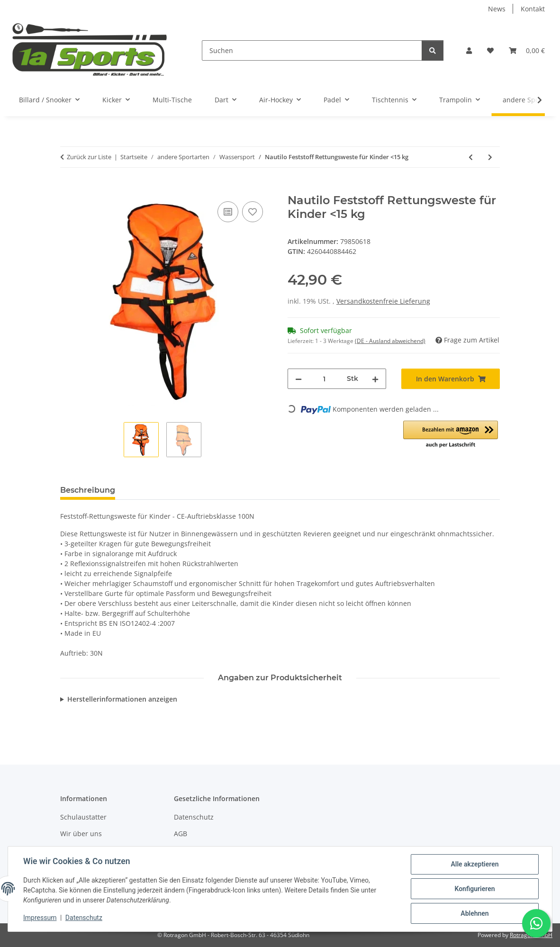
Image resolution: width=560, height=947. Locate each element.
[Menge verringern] (298, 379)
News (497, 9)
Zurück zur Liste (89, 157)
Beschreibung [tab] (88, 490)
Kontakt (533, 9)
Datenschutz (84, 918)
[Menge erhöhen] (375, 379)
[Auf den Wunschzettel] (253, 212)
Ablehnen (474, 913)
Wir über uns (81, 834)
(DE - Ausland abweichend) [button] (390, 341)
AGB (181, 834)
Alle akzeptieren (474, 864)
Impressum (40, 918)
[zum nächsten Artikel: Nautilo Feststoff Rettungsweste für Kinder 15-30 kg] (490, 157)
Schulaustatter (83, 817)
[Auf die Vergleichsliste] (228, 212)
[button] (469, 50)
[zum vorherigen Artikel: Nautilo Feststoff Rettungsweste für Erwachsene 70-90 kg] (471, 157)
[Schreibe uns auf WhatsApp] (536, 923)
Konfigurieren (474, 889)
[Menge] (324, 379)
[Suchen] (312, 50)
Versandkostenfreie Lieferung (383, 301)
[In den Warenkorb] (68, 189)
